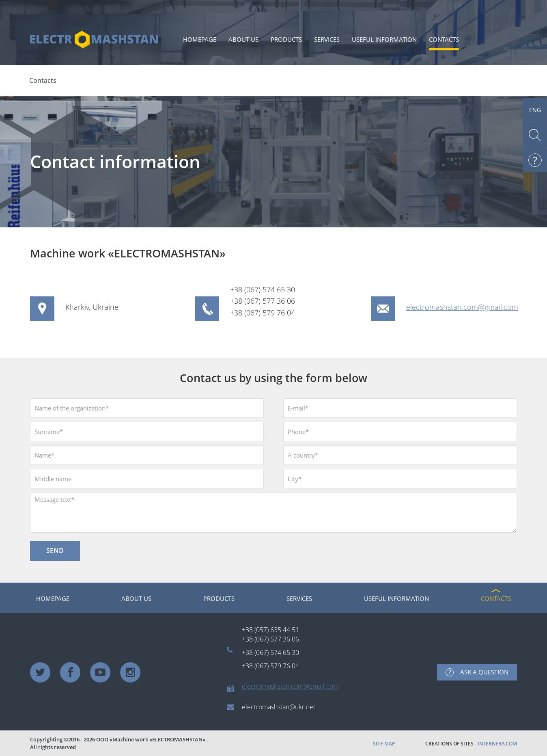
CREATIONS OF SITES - (471, 744)
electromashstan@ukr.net (279, 707)
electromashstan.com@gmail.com (462, 307)
